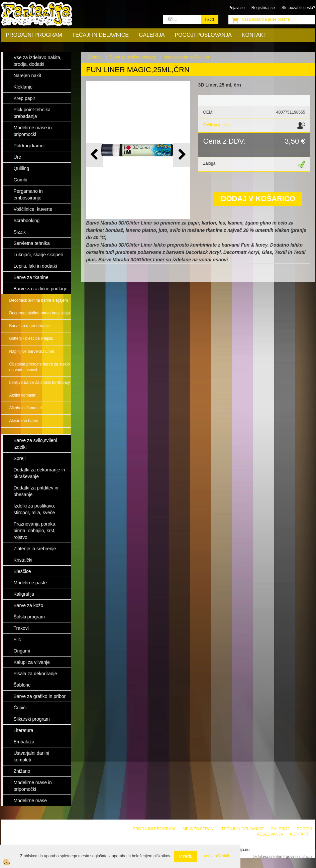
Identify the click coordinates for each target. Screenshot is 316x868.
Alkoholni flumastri (26, 408)
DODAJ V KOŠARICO (258, 199)
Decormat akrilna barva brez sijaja (40, 313)
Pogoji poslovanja (203, 35)
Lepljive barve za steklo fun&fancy (40, 383)
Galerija (152, 35)
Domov (95, 57)
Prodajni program (34, 35)
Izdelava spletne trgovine (275, 857)
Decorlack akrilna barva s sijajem (39, 300)
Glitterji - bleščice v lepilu (31, 338)
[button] (181, 155)
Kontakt (254, 35)
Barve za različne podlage (133, 57)
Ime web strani (198, 829)
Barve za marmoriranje (30, 326)
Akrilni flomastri (23, 395)
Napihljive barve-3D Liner (32, 351)
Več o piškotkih (217, 856)
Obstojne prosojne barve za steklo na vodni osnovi (40, 367)
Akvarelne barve (24, 421)
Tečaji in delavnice (101, 35)
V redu (185, 856)
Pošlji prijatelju (216, 125)
